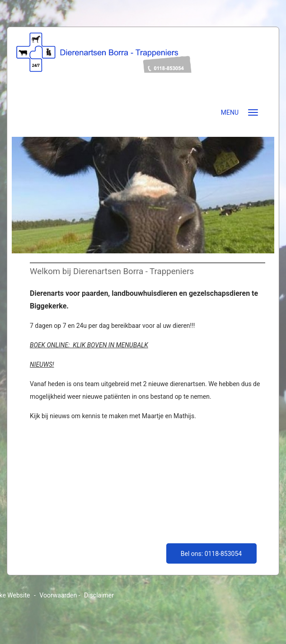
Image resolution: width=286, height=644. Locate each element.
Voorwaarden (58, 595)
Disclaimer (99, 595)
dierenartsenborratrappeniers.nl (143, 67)
